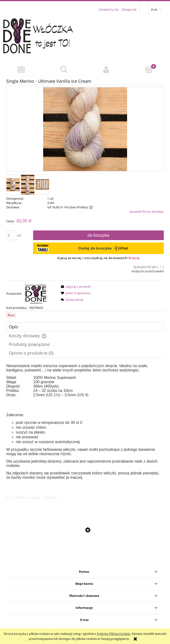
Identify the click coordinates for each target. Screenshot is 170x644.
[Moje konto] (106, 70)
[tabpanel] (85, 422)
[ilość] (11, 235)
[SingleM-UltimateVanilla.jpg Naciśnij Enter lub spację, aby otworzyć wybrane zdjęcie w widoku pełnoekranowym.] (85, 129)
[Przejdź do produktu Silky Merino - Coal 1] (85, 553)
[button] (21, 70)
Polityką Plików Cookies (114, 634)
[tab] (85, 327)
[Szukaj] (64, 69)
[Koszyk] (149, 69)
